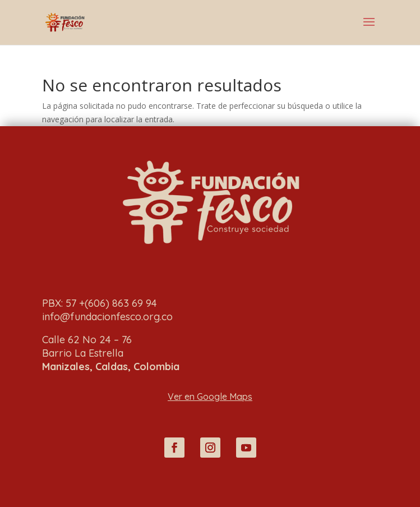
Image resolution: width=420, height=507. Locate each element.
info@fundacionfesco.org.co (107, 317)
